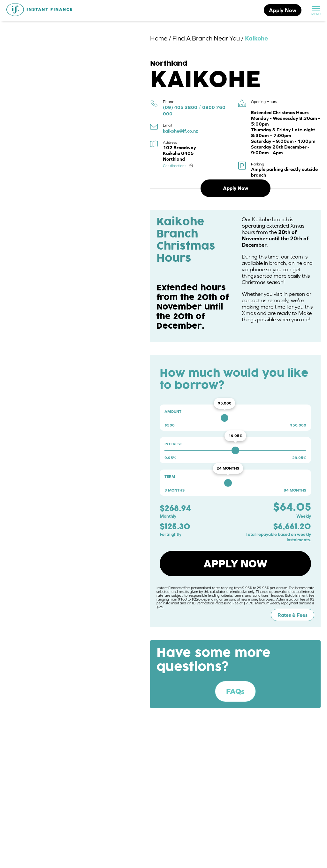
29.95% (299, 458)
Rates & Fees (293, 615)
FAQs (235, 691)
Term (170, 477)
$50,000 (298, 425)
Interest (173, 444)
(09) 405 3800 (180, 107)
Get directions (175, 166)
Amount (173, 412)
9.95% (170, 458)
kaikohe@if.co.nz (180, 131)
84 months (295, 490)
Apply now (235, 564)
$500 (170, 425)
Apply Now (283, 10)
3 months (175, 490)
